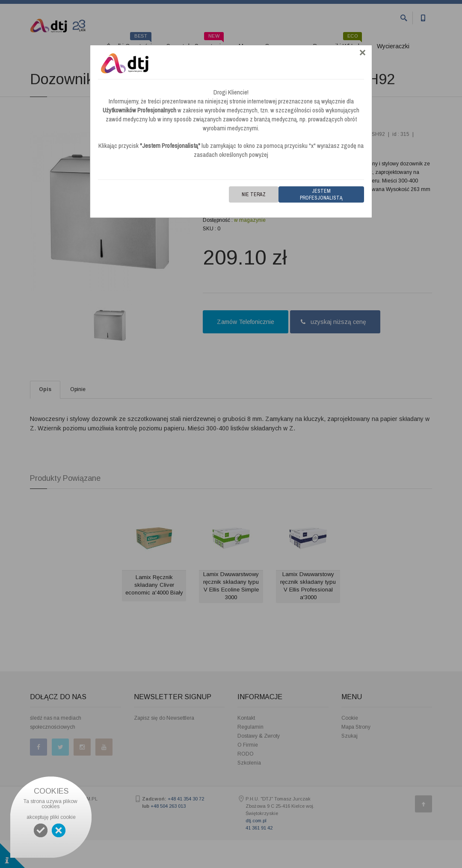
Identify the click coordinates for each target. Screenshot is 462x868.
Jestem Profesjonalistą (321, 194)
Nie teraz (254, 194)
